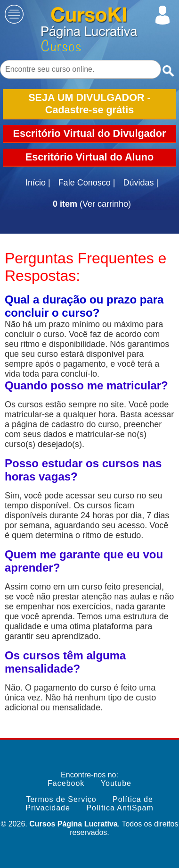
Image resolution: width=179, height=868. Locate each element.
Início (38, 183)
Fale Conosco (87, 183)
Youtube (116, 783)
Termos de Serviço (61, 799)
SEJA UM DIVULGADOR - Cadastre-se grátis (89, 104)
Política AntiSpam (120, 808)
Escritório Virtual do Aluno (89, 157)
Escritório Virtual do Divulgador (90, 133)
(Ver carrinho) (92, 204)
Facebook (66, 783)
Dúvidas (141, 183)
